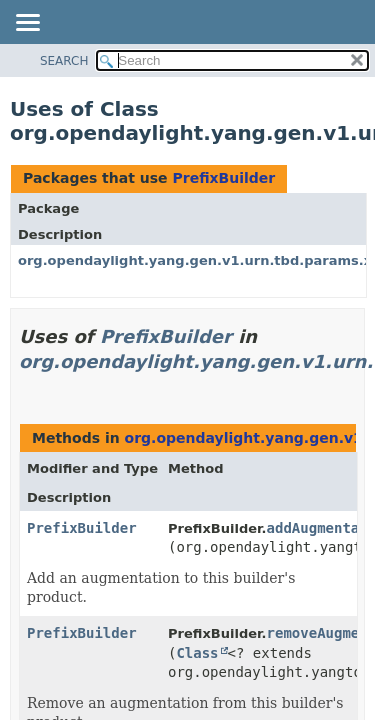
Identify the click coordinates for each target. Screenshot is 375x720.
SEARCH (64, 61)
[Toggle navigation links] (27, 24)
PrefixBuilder (223, 178)
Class (197, 653)
